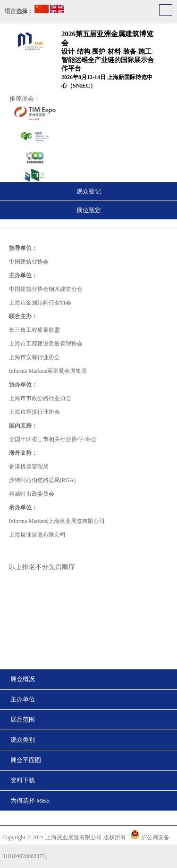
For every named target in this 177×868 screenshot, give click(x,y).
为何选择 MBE (30, 800)
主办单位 (23, 699)
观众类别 (23, 740)
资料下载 (23, 780)
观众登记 (89, 191)
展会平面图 (26, 760)
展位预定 (89, 210)
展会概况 (23, 679)
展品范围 (23, 719)
